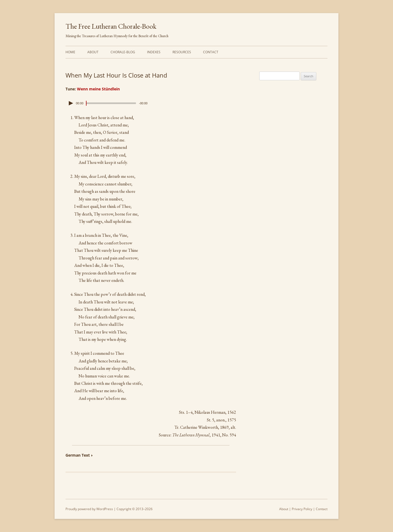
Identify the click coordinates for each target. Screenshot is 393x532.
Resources (182, 52)
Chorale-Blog (123, 52)
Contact (211, 52)
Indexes (154, 52)
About (93, 52)
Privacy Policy (302, 509)
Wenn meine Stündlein (98, 89)
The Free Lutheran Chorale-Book (111, 26)
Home (70, 52)
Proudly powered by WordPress (89, 509)
